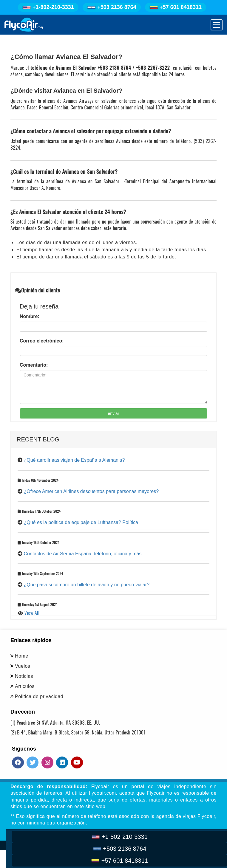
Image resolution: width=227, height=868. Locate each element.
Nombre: (30, 316)
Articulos (25, 686)
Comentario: (34, 365)
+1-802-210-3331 (48, 7)
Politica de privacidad (39, 696)
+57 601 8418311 (176, 7)
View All (32, 613)
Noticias (24, 676)
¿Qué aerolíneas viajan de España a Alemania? (74, 460)
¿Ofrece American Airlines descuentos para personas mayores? (91, 491)
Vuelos (23, 666)
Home (22, 656)
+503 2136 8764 (112, 7)
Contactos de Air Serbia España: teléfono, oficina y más (82, 554)
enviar (113, 413)
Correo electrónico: (42, 341)
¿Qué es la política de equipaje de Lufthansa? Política (81, 522)
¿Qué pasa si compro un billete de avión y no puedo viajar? (87, 585)
